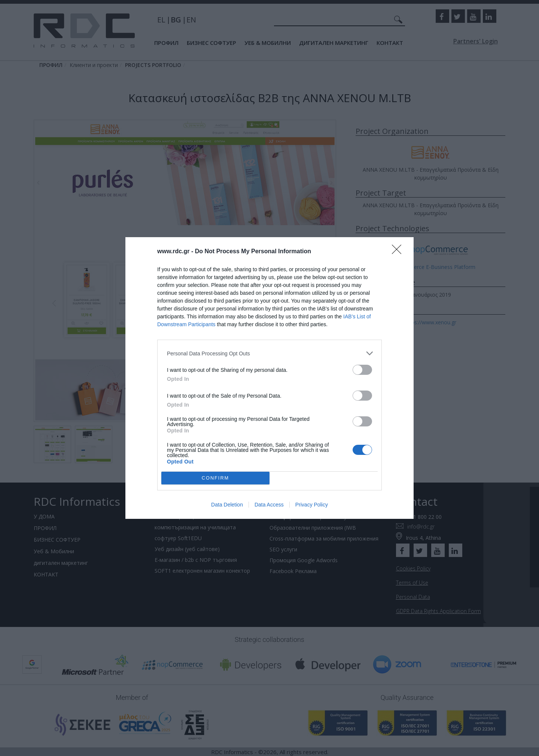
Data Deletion (227, 505)
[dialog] (269, 378)
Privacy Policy (312, 505)
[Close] (399, 252)
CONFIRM (215, 478)
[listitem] (269, 353)
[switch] (362, 370)
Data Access (269, 505)
